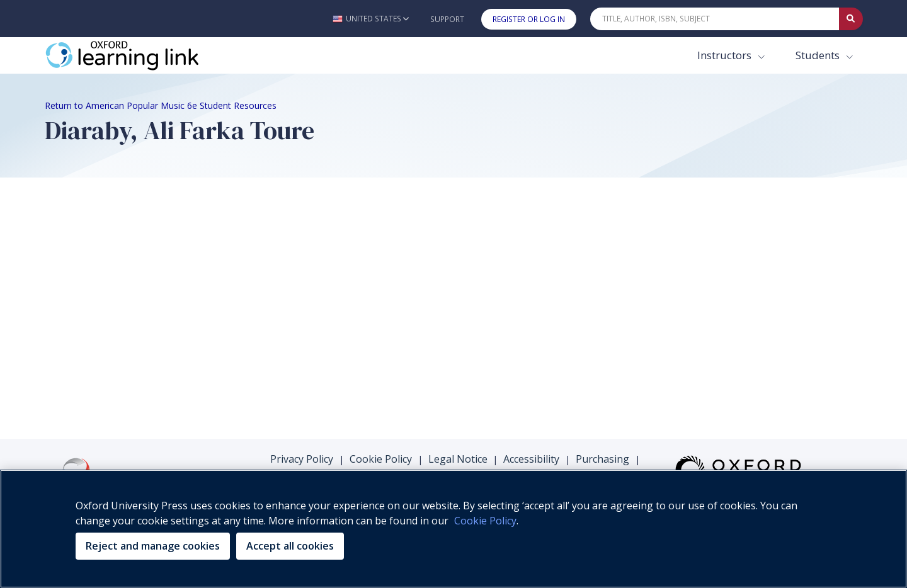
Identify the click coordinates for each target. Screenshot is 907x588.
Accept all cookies (290, 546)
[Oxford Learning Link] (139, 55)
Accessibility (531, 459)
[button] (371, 19)
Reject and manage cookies (153, 546)
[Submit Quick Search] (851, 19)
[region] (453, 529)
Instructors (726, 55)
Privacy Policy (302, 459)
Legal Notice (458, 459)
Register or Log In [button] (529, 19)
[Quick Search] (715, 19)
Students (819, 55)
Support (447, 19)
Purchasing (602, 459)
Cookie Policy (381, 459)
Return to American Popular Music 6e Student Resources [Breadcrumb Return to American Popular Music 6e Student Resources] (161, 105)
